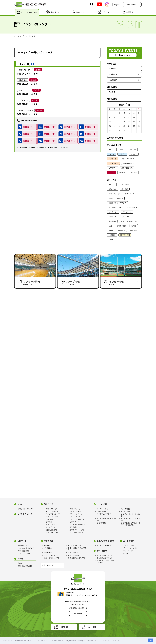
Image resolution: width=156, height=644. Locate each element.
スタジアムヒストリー (53, 514)
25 (134, 126)
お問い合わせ (131, 4)
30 (124, 130)
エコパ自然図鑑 (23, 551)
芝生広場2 (112, 221)
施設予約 (47, 545)
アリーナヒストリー (77, 514)
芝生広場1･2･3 (75, 527)
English (117, 4)
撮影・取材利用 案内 (51, 558)
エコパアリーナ (114, 194)
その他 (111, 240)
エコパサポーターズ (104, 545)
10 (129, 117)
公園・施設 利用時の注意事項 (78, 549)
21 (115, 126)
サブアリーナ (129, 194)
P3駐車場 (133, 230)
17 (129, 121)
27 (110, 130)
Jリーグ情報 (125, 509)
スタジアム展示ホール (129, 221)
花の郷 (134, 226)
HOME (20, 504)
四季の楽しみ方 (23, 545)
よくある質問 (129, 541)
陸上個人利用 (50, 525)
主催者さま (48, 541)
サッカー (133, 150)
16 (124, 121)
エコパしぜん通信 (24, 553)
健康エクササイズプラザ (117, 203)
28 (115, 130)
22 (119, 126)
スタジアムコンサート (129, 159)
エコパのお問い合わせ (105, 555)
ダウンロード (48, 565)
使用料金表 (48, 553)
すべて (111, 150)
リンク (126, 553)
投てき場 (125, 189)
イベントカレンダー (26, 514)
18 (134, 121)
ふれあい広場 (121, 226)
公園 (110, 226)
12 (139, 117)
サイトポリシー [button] (117, 640)
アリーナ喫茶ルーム (77, 519)
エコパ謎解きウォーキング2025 (106, 519)
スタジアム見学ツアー (105, 514)
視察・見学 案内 (74, 553)
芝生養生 (134, 172)
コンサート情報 (102, 509)
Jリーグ (111, 154)
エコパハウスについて (106, 541)
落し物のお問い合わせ (105, 558)
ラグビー (122, 154)
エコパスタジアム (124, 185)
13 (110, 121)
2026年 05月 (113, 74)
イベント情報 (102, 504)
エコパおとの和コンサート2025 (130, 519)
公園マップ (22, 541)
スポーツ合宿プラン (51, 555)
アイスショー (113, 163)
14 (115, 121)
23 (124, 126)
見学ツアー (112, 168)
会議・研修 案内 (74, 555)
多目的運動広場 (132, 207)
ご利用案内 (48, 548)
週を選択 (112, 92)
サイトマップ (128, 551)
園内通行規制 (125, 235)
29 (119, 130)
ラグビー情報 (102, 511)
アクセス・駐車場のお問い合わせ (106, 562)
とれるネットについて (76, 545)
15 (119, 121)
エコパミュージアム (53, 517)
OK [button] (151, 640)
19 (139, 121)
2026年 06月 (113, 80)
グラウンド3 (113, 217)
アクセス (21, 559)
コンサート (113, 159)
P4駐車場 (112, 235)
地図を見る (65, 627)
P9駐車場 (122, 230)
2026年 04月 (113, 68)
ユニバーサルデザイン (78, 532)
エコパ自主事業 (127, 168)
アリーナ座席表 (75, 511)
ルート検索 (92, 627)
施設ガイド (48, 504)
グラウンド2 (127, 212)
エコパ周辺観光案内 (25, 566)
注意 (113, 172)
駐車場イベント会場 (77, 530)
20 (110, 126)
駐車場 (111, 230)
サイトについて (129, 545)
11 (134, 117)
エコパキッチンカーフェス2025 (130, 515)
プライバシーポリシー (131, 548)
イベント (134, 154)
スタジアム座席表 (52, 511)
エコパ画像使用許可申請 (77, 558)
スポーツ (121, 150)
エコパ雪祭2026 (103, 523)
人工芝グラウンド (115, 207)
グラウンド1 (113, 212)
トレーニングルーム (116, 198)
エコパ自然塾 (126, 511)
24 (129, 126)
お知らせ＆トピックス (25, 509)
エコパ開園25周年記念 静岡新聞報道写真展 (130, 524)
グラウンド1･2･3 (52, 532)
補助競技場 (113, 189)
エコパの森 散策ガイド (26, 548)
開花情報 (122, 172)
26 (139, 126)
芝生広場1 (126, 217)
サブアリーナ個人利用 (78, 525)
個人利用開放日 (129, 163)
